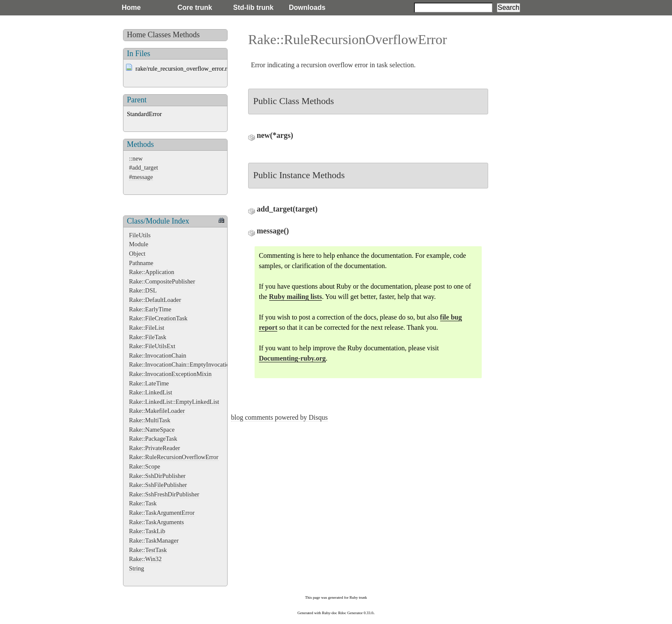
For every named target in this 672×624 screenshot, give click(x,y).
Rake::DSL (143, 290)
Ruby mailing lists (296, 297)
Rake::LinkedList (151, 392)
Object (137, 254)
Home (131, 7)
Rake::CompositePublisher (162, 281)
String (136, 568)
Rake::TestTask (148, 550)
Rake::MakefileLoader (157, 411)
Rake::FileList (147, 328)
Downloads (307, 7)
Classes (159, 35)
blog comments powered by (279, 417)
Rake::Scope (145, 466)
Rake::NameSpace (152, 430)
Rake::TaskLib (147, 531)
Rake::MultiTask (150, 420)
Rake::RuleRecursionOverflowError (174, 457)
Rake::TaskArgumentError (162, 513)
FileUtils (140, 235)
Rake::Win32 (145, 559)
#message (141, 177)
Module (139, 244)
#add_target (144, 167)
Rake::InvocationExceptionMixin (170, 374)
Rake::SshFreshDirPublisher (164, 494)
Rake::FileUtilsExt (152, 346)
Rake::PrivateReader (154, 448)
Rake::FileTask (148, 337)
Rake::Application (152, 272)
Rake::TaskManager (154, 540)
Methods (186, 35)
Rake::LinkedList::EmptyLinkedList (174, 402)
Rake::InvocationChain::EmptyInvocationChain (188, 364)
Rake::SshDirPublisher (157, 476)
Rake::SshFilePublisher (158, 485)
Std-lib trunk (253, 7)
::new (136, 158)
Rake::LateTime (149, 383)
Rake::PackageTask (153, 439)
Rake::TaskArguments (156, 522)
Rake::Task (143, 503)
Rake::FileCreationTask (158, 318)
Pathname (141, 263)
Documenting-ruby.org (292, 358)
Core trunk (195, 7)
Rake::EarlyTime (150, 309)
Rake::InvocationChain (157, 355)
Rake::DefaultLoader (155, 300)
